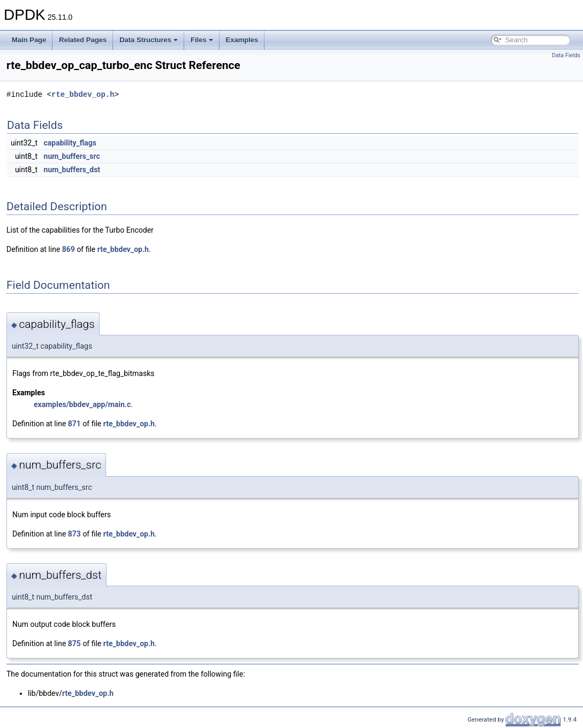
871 (74, 424)
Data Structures (149, 40)
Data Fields (566, 55)
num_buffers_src (72, 156)
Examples (242, 40)
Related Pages (83, 40)
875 (74, 643)
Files (202, 40)
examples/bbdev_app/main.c (82, 404)
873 (74, 534)
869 (69, 249)
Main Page (29, 40)
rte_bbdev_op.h (83, 94)
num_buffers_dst (72, 170)
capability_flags (70, 143)
